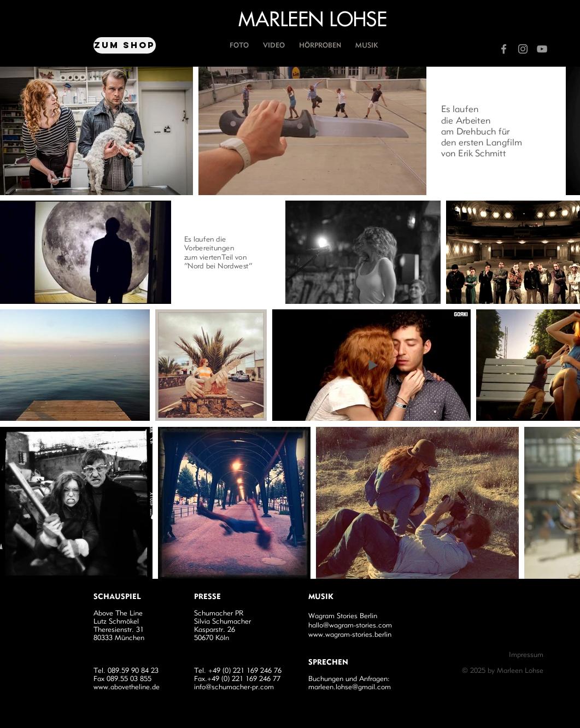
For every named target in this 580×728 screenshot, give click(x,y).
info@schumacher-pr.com (234, 687)
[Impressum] (505, 655)
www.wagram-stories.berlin (350, 634)
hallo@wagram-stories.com (350, 625)
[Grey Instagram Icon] (523, 49)
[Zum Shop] (125, 45)
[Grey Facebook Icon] (504, 49)
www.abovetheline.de (127, 687)
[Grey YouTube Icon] (542, 49)
